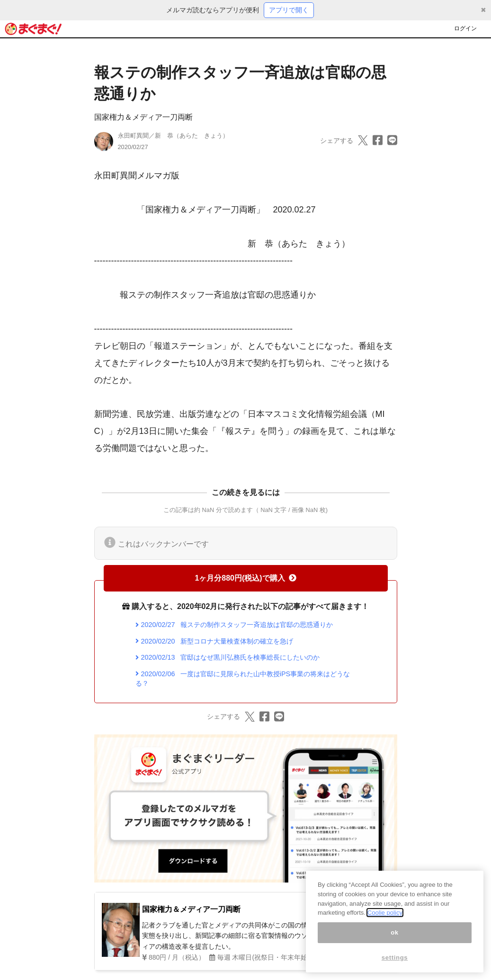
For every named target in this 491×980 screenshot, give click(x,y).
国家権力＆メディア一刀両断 (143, 117)
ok (395, 932)
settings (395, 958)
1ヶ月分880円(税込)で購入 (245, 578)
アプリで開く (289, 10)
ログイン (465, 28)
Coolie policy (385, 913)
